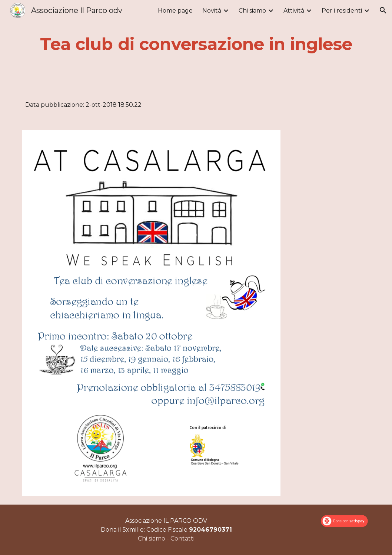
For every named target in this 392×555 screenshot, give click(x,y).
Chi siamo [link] (252, 11)
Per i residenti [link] (342, 11)
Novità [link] (212, 11)
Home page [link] (175, 11)
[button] (383, 10)
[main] (196, 44)
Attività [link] (294, 11)
